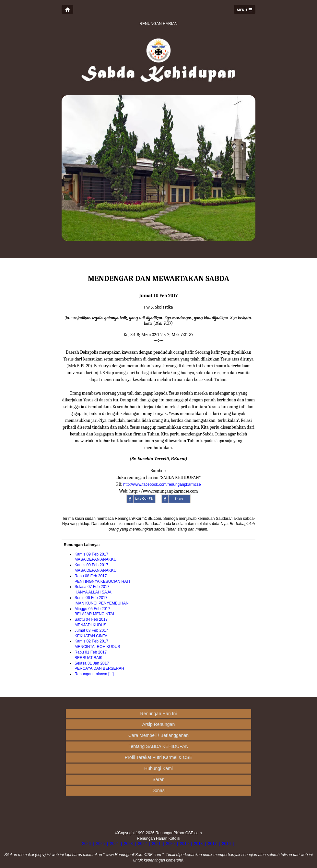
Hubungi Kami (158, 768)
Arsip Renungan (158, 724)
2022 (142, 844)
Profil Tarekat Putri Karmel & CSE (158, 757)
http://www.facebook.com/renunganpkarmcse (162, 484)
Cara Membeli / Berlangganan (158, 735)
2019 (184, 844)
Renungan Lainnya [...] (94, 674)
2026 (86, 844)
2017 (212, 844)
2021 (156, 844)
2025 (100, 844)
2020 (170, 844)
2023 (129, 844)
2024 (115, 844)
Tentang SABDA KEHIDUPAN (159, 746)
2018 (199, 844)
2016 (226, 844)
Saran (158, 779)
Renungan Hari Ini (159, 714)
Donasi (158, 790)
